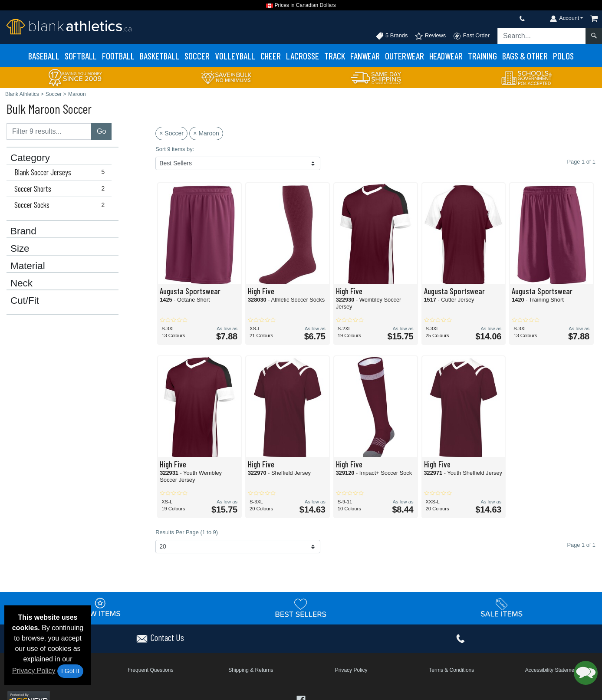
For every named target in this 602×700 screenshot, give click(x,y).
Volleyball (235, 56)
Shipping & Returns (251, 670)
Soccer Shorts (61, 189)
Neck (21, 283)
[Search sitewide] (542, 36)
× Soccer (171, 133)
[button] (586, 673)
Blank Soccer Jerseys (61, 172)
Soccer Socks (61, 205)
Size (20, 249)
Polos (563, 56)
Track (335, 56)
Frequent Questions (150, 670)
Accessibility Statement (552, 670)
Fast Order (471, 36)
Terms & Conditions (451, 670)
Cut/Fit (25, 301)
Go (101, 131)
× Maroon (206, 133)
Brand (23, 231)
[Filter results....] (49, 131)
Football (118, 56)
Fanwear (365, 56)
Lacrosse (303, 56)
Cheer (271, 56)
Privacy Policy (34, 671)
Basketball (160, 56)
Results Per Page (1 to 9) (187, 532)
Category (30, 158)
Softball (81, 56)
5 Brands (392, 36)
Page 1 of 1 (581, 545)
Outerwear (405, 56)
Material (28, 266)
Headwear (446, 56)
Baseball (44, 56)
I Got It (70, 671)
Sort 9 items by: (175, 149)
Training (482, 56)
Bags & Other (525, 56)
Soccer (197, 56)
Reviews (430, 36)
